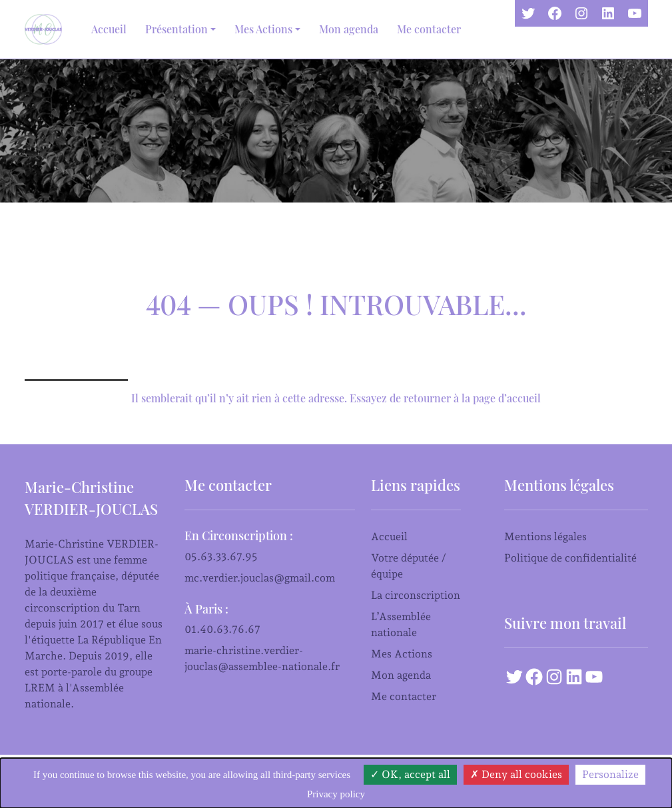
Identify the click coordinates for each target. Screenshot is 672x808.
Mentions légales (545, 537)
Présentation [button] (176, 29)
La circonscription (416, 595)
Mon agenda (349, 29)
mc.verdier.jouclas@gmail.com (260, 578)
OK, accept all (410, 774)
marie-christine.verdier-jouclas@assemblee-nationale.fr (262, 658)
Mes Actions (402, 654)
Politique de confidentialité (570, 558)
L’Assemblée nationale (401, 624)
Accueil (109, 29)
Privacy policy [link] (336, 794)
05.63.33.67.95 (221, 557)
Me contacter (429, 29)
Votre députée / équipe (409, 566)
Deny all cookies (516, 774)
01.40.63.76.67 (222, 629)
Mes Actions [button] (263, 29)
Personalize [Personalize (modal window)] (610, 774)
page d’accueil (507, 398)
